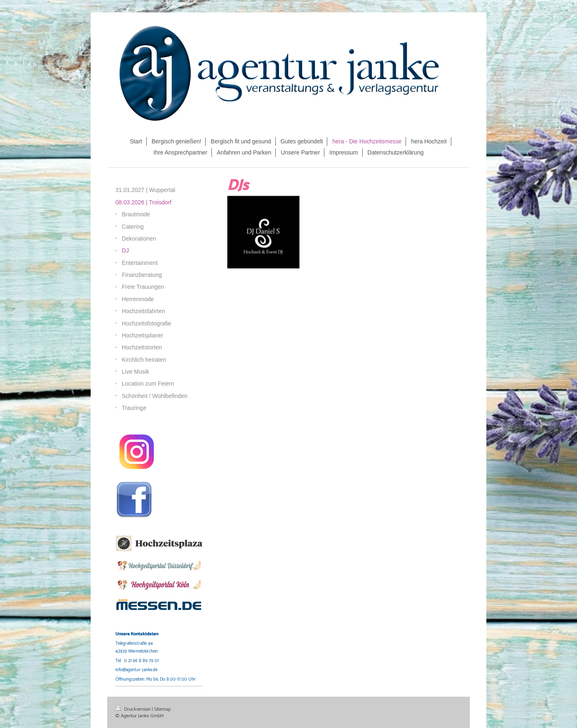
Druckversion (134, 709)
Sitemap (162, 709)
